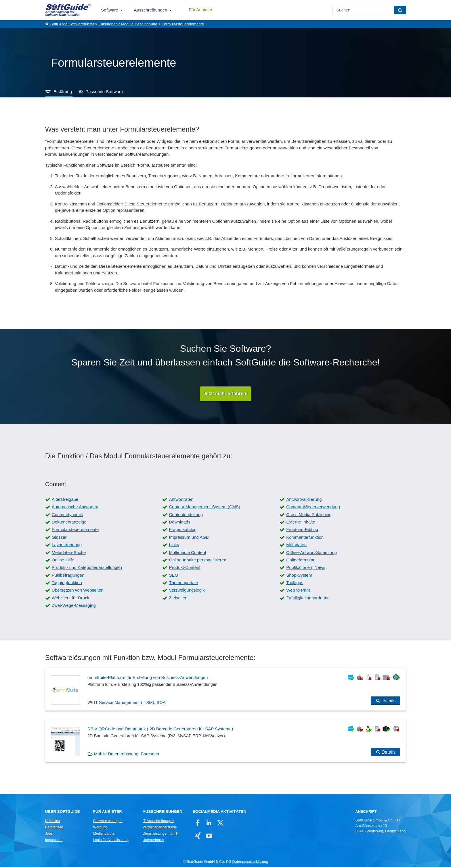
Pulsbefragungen (68, 576)
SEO (173, 576)
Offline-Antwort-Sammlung (312, 553)
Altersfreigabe (65, 500)
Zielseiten (178, 599)
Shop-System (299, 576)
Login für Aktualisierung (111, 841)
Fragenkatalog (183, 530)
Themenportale (183, 583)
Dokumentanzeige (69, 523)
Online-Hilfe (63, 561)
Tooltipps (295, 583)
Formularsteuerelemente (183, 24)
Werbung (100, 828)
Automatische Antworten (75, 508)
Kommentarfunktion (305, 538)
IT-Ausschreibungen (158, 822)
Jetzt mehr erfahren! (225, 394)
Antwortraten (181, 500)
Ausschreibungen (151, 10)
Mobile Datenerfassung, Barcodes (127, 755)
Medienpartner (104, 834)
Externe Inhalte (301, 523)
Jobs (49, 834)
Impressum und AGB (189, 538)
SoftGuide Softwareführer (72, 24)
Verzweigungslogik (187, 591)
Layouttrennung (67, 545)
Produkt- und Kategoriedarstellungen (87, 568)
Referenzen (54, 828)
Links (174, 545)
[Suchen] (400, 10)
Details (388, 701)
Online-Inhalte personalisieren (197, 561)
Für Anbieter (200, 10)
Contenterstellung (186, 515)
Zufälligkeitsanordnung (308, 599)
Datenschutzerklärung (250, 862)
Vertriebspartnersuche (160, 828)
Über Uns (52, 822)
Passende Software (104, 92)
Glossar (59, 538)
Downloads (179, 523)
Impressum (54, 841)
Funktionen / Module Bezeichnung (128, 24)
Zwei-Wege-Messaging (74, 606)
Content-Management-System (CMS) (205, 508)
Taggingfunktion (67, 583)
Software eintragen (108, 822)
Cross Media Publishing (309, 515)
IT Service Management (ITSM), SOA (130, 703)
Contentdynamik (67, 515)
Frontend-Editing (302, 530)
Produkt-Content (185, 568)
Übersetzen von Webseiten (78, 591)
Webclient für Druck (71, 599)
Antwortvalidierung (304, 500)
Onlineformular (300, 561)
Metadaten (296, 545)
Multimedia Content (187, 553)
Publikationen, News (306, 568)
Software (109, 10)
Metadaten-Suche (69, 553)
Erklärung (63, 92)
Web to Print (298, 591)
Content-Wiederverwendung (313, 508)
